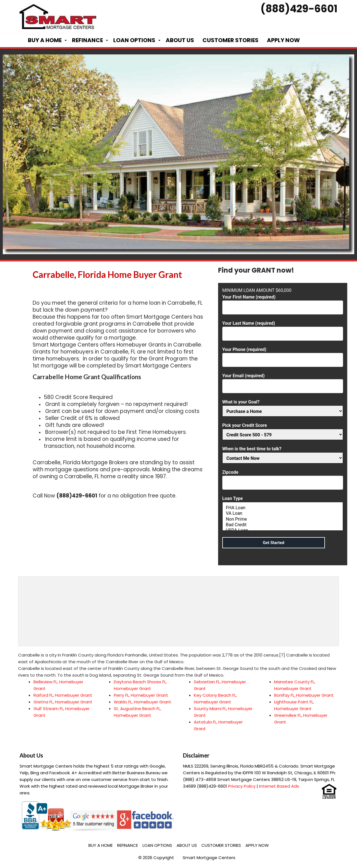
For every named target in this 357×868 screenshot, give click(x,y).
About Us (180, 40)
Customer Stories (231, 40)
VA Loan (283, 513)
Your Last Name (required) (283, 329)
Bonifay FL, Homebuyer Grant (304, 695)
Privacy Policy (242, 786)
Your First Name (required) (283, 302)
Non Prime (283, 519)
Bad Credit (283, 525)
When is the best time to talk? (283, 454)
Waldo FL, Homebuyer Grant (143, 702)
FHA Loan (283, 508)
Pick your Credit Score (283, 430)
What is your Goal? (283, 407)
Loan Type (283, 514)
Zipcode (283, 478)
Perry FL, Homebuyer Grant (141, 695)
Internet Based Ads (279, 786)
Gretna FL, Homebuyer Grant (63, 702)
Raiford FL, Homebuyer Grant (63, 695)
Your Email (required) (283, 381)
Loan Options (134, 40)
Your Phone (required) (283, 355)
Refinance (87, 40)
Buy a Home (45, 40)
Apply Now (283, 40)
